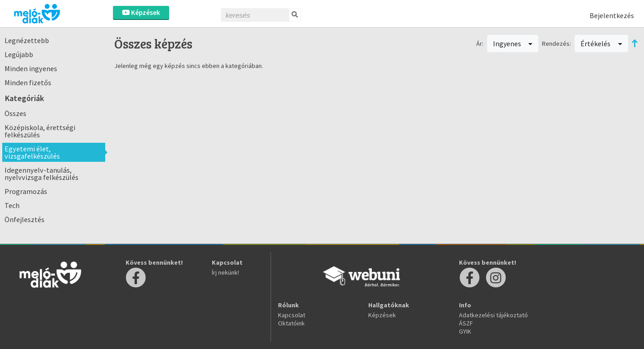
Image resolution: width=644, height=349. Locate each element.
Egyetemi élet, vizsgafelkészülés (32, 152)
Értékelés (601, 44)
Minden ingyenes (31, 68)
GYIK (465, 331)
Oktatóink (291, 323)
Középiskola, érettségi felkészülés (40, 131)
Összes (15, 113)
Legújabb (19, 54)
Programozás (26, 191)
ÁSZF (466, 323)
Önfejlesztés (24, 219)
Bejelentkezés (612, 15)
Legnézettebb (27, 40)
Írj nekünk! (225, 272)
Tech (12, 205)
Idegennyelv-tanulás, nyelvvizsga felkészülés (41, 174)
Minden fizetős (28, 82)
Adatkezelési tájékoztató (493, 315)
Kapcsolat (292, 315)
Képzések (141, 12)
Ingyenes (513, 44)
